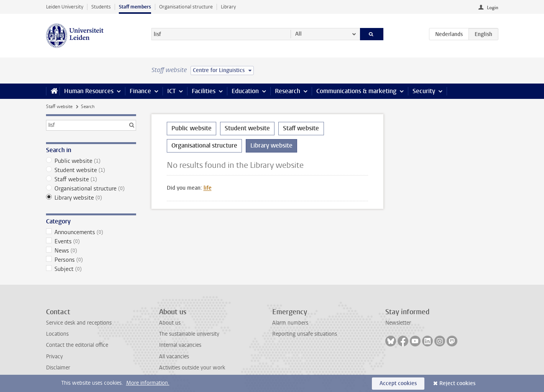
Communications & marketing (356, 91)
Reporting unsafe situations (305, 334)
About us (170, 323)
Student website (91, 170)
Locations (57, 334)
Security (424, 91)
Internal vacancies (180, 345)
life (208, 188)
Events (91, 241)
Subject (91, 269)
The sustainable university (189, 334)
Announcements (91, 232)
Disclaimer (58, 368)
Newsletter (398, 323)
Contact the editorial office (77, 345)
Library (228, 7)
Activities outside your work (192, 368)
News (91, 251)
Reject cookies (457, 383)
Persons (91, 260)
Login (493, 8)
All (298, 34)
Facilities (204, 91)
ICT (171, 91)
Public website (91, 161)
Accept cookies (398, 383)
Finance (140, 91)
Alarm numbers (290, 323)
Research (288, 91)
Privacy (54, 357)
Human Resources (89, 91)
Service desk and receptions (79, 323)
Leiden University (65, 7)
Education (245, 91)
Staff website (59, 107)
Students (101, 7)
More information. (148, 383)
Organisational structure (186, 7)
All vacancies (174, 357)
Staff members (135, 7)
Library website (91, 198)
